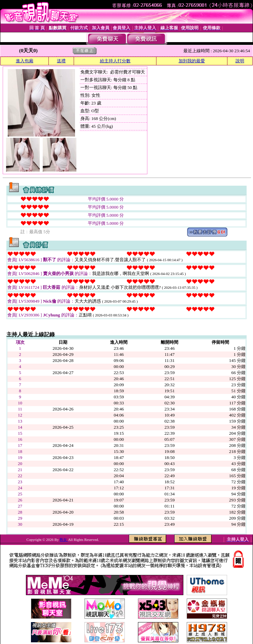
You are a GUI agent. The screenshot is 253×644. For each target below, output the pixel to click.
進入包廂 (25, 61)
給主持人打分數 (115, 61)
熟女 (64, 540)
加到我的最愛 (192, 61)
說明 (240, 61)
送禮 (61, 61)
